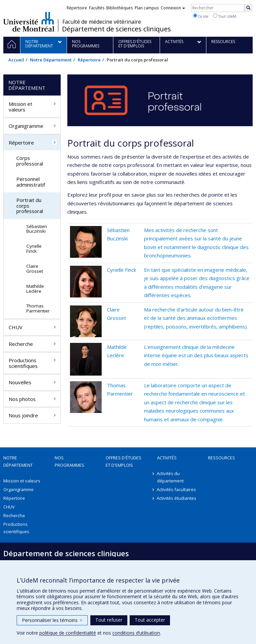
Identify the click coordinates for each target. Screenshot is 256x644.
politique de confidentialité (68, 633)
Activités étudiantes (177, 498)
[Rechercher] (248, 8)
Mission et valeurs (20, 107)
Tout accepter (150, 620)
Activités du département (170, 477)
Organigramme (26, 126)
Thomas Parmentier (38, 308)
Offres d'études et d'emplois (123, 461)
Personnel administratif (31, 182)
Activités (167, 458)
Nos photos (22, 399)
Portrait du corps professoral (30, 205)
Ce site (201, 16)
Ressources (221, 458)
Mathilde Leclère (35, 289)
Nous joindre (23, 415)
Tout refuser (109, 620)
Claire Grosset (35, 269)
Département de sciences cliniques (116, 29)
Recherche (21, 344)
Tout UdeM (225, 16)
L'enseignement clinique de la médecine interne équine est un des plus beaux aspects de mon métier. (196, 355)
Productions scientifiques (23, 363)
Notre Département (51, 60)
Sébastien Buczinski (37, 229)
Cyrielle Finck (121, 270)
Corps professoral (30, 161)
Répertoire (89, 60)
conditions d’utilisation (136, 633)
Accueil (16, 60)
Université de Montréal (29, 22)
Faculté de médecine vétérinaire (102, 22)
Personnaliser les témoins (52, 620)
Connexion (173, 8)
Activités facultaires (177, 489)
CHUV (15, 327)
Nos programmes (69, 461)
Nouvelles (20, 382)
